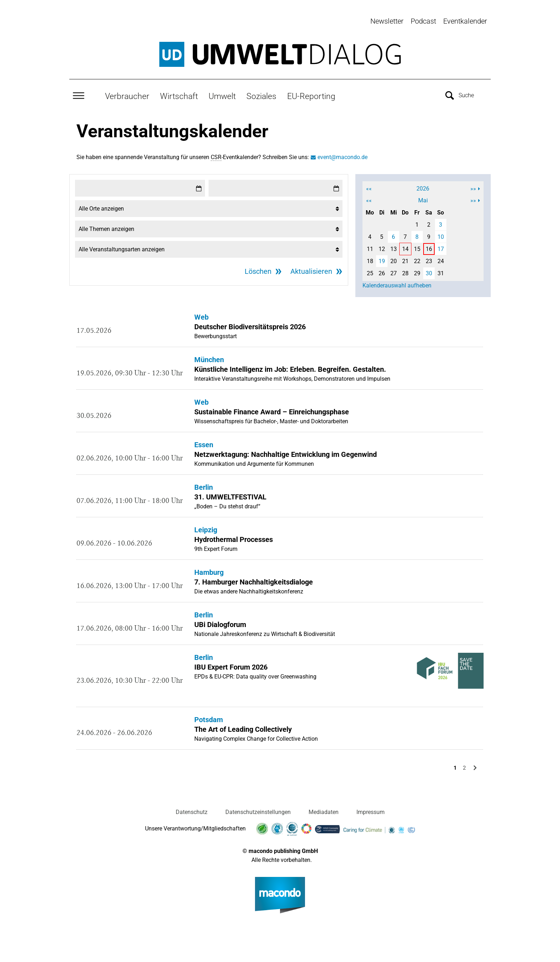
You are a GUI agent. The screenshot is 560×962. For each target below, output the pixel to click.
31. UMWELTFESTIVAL (230, 493)
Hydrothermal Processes (234, 536)
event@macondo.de (342, 153)
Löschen (258, 267)
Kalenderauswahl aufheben (397, 282)
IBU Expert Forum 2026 (231, 663)
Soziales (261, 92)
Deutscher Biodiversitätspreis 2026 (250, 323)
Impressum (371, 808)
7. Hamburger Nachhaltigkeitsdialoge (254, 578)
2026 (423, 185)
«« (369, 185)
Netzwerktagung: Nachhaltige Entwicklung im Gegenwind (286, 450)
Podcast (423, 21)
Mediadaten (324, 808)
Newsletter (387, 21)
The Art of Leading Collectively (243, 725)
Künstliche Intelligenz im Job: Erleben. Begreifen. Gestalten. (290, 365)
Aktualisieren (311, 267)
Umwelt (222, 92)
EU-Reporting (311, 92)
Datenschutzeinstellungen (258, 808)
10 (441, 233)
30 (429, 269)
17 (441, 245)
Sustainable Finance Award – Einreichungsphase (272, 408)
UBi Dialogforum (220, 621)
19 (382, 257)
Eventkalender (465, 21)
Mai (423, 196)
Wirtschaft (179, 92)
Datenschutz (192, 808)
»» (473, 185)
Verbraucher (127, 92)
